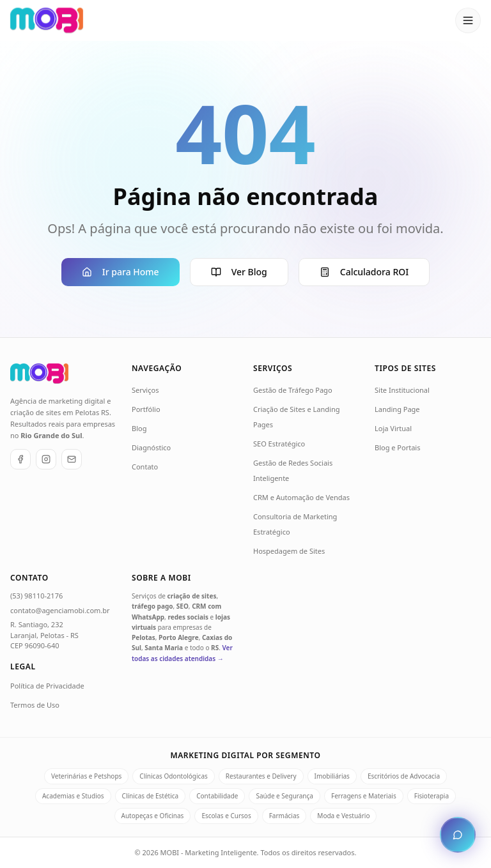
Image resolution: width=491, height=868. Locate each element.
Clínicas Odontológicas (173, 776)
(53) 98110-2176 (36, 596)
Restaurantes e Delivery (261, 776)
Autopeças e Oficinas (153, 816)
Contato (145, 467)
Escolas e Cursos (226, 816)
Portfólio (146, 409)
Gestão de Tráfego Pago (293, 390)
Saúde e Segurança (284, 796)
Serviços (145, 390)
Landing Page (397, 409)
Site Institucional (402, 390)
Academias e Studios (73, 796)
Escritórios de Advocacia (404, 776)
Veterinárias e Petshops (86, 776)
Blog (139, 428)
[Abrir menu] (468, 20)
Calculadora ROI (364, 272)
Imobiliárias (332, 776)
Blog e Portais (397, 447)
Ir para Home (121, 272)
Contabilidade (217, 796)
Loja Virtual (393, 428)
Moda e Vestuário (343, 816)
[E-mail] (72, 459)
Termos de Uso (35, 705)
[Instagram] (46, 459)
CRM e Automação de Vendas (301, 497)
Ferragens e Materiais (364, 796)
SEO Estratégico (279, 444)
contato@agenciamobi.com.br (60, 610)
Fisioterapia (432, 796)
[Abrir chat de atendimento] (458, 835)
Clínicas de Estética (151, 796)
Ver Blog (239, 272)
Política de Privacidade (47, 686)
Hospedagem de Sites (289, 551)
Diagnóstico (151, 447)
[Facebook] (20, 459)
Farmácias (284, 816)
